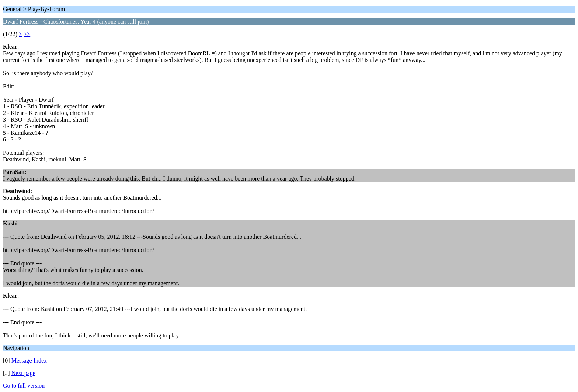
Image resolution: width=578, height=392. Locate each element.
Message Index (29, 360)
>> (27, 34)
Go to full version (24, 386)
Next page (23, 373)
